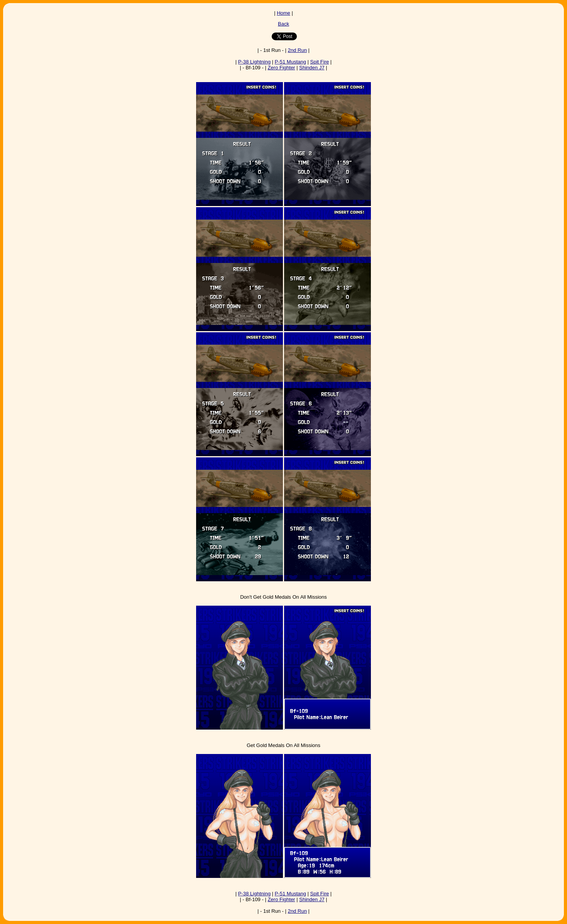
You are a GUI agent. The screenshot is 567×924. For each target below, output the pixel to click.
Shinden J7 (312, 68)
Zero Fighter (282, 68)
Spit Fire (319, 62)
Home (283, 13)
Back (283, 24)
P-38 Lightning (254, 62)
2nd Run (297, 50)
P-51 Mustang (290, 62)
